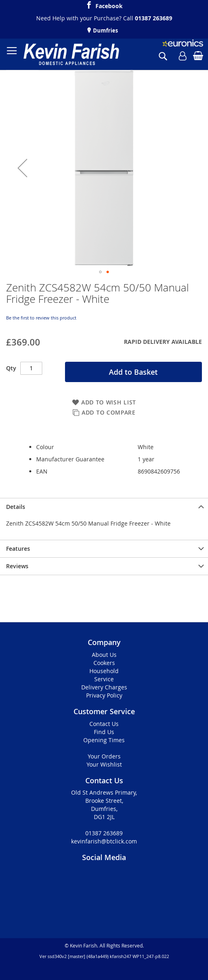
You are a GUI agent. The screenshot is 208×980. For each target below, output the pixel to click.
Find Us (104, 732)
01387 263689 (154, 18)
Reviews (17, 566)
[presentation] (104, 507)
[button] (22, 168)
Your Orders (104, 756)
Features (18, 549)
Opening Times (104, 740)
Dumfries (105, 30)
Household (104, 671)
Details (16, 507)
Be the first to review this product (41, 318)
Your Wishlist (104, 764)
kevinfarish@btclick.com (104, 841)
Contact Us (104, 724)
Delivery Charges (104, 687)
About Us (104, 655)
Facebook (109, 5)
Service (104, 679)
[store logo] (71, 54)
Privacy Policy (104, 695)
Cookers (104, 663)
